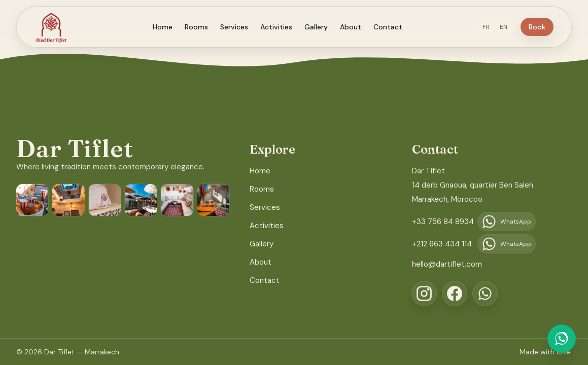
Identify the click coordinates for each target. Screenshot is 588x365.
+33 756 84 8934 (443, 222)
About (357, 27)
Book (549, 27)
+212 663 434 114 (442, 244)
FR (498, 27)
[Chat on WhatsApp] (562, 339)
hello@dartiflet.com (447, 264)
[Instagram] (424, 294)
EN (515, 27)
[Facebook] (455, 294)
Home (169, 27)
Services (240, 27)
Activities (282, 27)
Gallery (322, 27)
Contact (394, 27)
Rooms (202, 27)
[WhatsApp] (485, 294)
